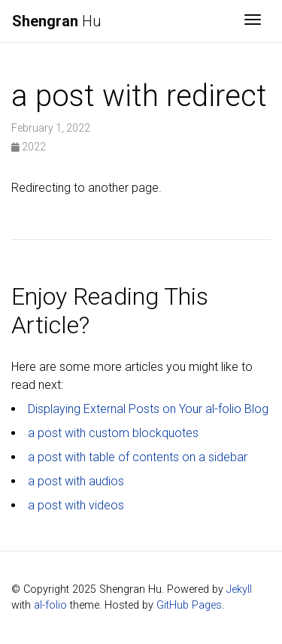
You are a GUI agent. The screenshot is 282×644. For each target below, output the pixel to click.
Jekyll (239, 589)
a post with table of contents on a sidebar (138, 457)
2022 (29, 147)
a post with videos (76, 505)
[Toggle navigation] (253, 21)
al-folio (50, 605)
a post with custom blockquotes (113, 433)
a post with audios (76, 481)
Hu (57, 21)
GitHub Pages (189, 605)
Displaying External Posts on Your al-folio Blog (148, 409)
